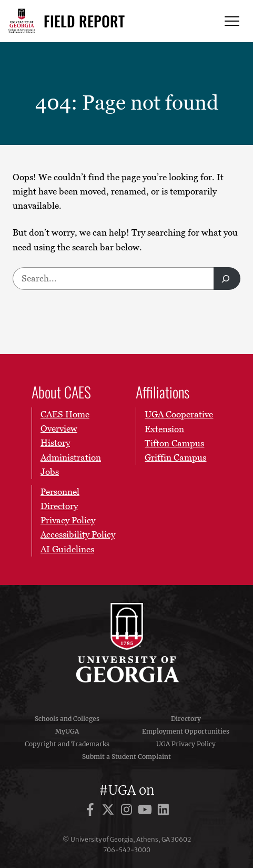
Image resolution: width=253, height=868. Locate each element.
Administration (71, 457)
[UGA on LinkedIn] (163, 811)
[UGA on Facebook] (92, 811)
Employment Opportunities (186, 731)
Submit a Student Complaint (126, 757)
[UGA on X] (110, 811)
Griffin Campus (175, 457)
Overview (59, 429)
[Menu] (232, 21)
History (55, 443)
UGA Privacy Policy (186, 744)
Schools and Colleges (67, 719)
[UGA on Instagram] (128, 811)
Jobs (50, 472)
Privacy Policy (68, 521)
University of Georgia (127, 642)
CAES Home (65, 414)
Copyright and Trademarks (67, 744)
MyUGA (67, 731)
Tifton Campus (174, 443)
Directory (186, 719)
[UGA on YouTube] (146, 811)
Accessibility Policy (78, 535)
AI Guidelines (67, 549)
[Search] (227, 279)
